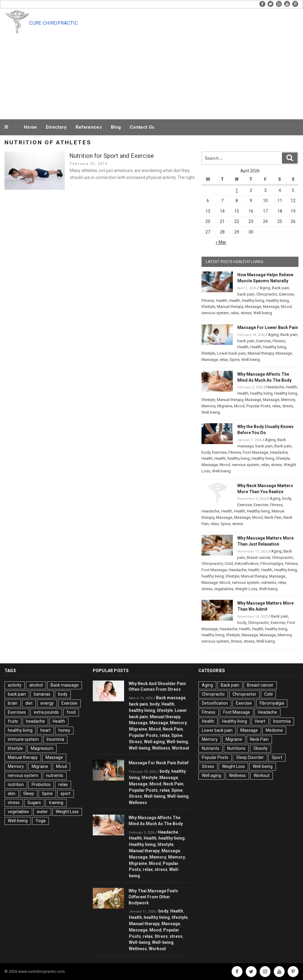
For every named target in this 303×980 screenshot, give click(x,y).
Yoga (41, 821)
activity (15, 685)
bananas (42, 694)
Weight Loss (246, 589)
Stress (236, 641)
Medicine (274, 730)
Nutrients (211, 748)
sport (66, 794)
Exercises (17, 712)
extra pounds (46, 712)
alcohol (36, 685)
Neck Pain (273, 517)
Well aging (154, 742)
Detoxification (247, 564)
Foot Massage (255, 452)
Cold (229, 564)
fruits (13, 721)
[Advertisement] (164, 73)
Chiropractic (267, 294)
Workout (181, 748)
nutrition (16, 784)
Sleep (29, 794)
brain (13, 703)
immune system (23, 739)
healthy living (253, 301)
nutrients (269, 582)
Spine (234, 360)
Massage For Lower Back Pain (268, 327)
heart (45, 730)
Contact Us (142, 127)
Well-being (263, 313)
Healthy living (277, 301)
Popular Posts (258, 406)
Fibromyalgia (272, 564)
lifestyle (208, 307)
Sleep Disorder (250, 757)
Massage (253, 307)
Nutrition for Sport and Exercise (112, 156)
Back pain (281, 288)
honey (64, 730)
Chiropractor (212, 564)
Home (30, 127)
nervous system (215, 313)
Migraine (225, 406)
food (71, 712)
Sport (277, 757)
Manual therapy (230, 307)
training (56, 803)
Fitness (208, 301)
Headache (275, 387)
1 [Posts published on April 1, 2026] (237, 190)
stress (246, 313)
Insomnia (55, 739)
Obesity (261, 748)
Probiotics (41, 784)
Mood (286, 307)
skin (12, 794)
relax (235, 313)
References (89, 127)
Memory (288, 400)
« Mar (221, 242)
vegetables (224, 589)
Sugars (34, 803)
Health (222, 301)
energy (47, 703)
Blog (116, 127)
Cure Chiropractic (53, 23)
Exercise (286, 294)
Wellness (161, 748)
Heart (260, 721)
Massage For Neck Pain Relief (159, 763)
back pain (246, 294)
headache (35, 721)
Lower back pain (231, 353)
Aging (265, 288)
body (206, 452)
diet (29, 703)
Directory (56, 127)
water (42, 812)
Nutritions (236, 748)
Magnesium (42, 748)
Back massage (65, 685)
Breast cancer (258, 557)
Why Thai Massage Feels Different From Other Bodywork (153, 897)
